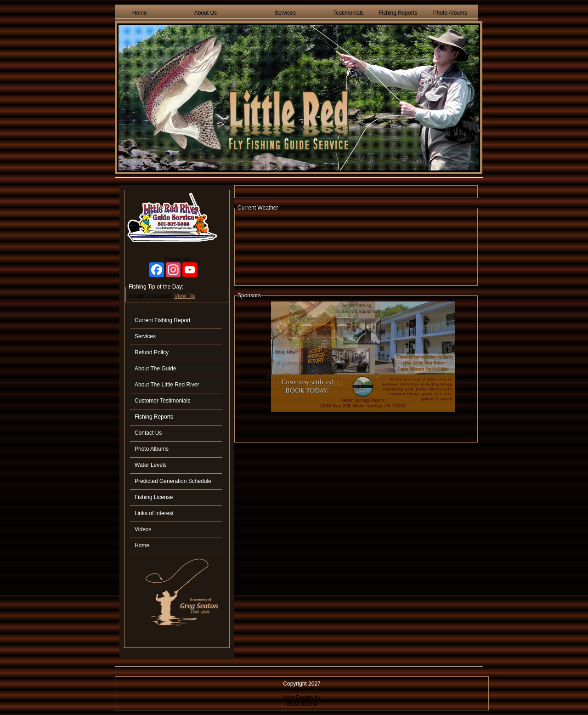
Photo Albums (450, 13)
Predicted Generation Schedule (173, 481)
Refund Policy (152, 352)
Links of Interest (154, 513)
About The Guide (155, 369)
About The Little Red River (167, 385)
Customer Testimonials (162, 401)
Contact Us (148, 433)
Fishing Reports (398, 13)
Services (285, 13)
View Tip (184, 296)
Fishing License (154, 497)
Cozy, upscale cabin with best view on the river (324, 376)
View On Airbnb (324, 383)
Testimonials (349, 13)
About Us (206, 13)
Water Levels (151, 465)
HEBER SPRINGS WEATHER (356, 248)
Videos (143, 529)
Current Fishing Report (162, 320)
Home (140, 13)
